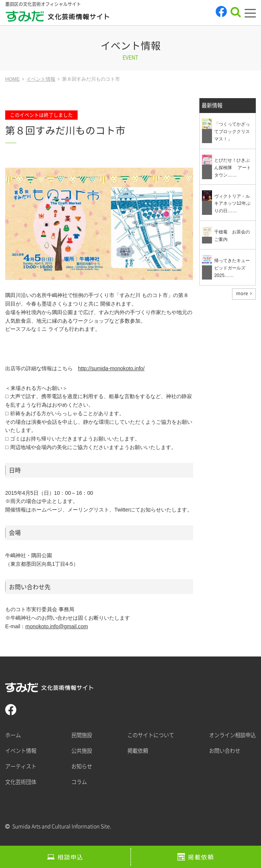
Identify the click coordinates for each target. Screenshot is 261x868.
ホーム (13, 735)
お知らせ (82, 766)
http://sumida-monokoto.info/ (111, 368)
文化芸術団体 (21, 782)
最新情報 (212, 105)
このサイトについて (151, 735)
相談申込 (71, 857)
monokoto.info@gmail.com (57, 626)
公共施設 (82, 751)
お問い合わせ (225, 751)
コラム (79, 782)
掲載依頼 (201, 857)
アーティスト (21, 766)
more (242, 293)
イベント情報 (21, 751)
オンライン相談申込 (232, 735)
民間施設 (82, 735)
